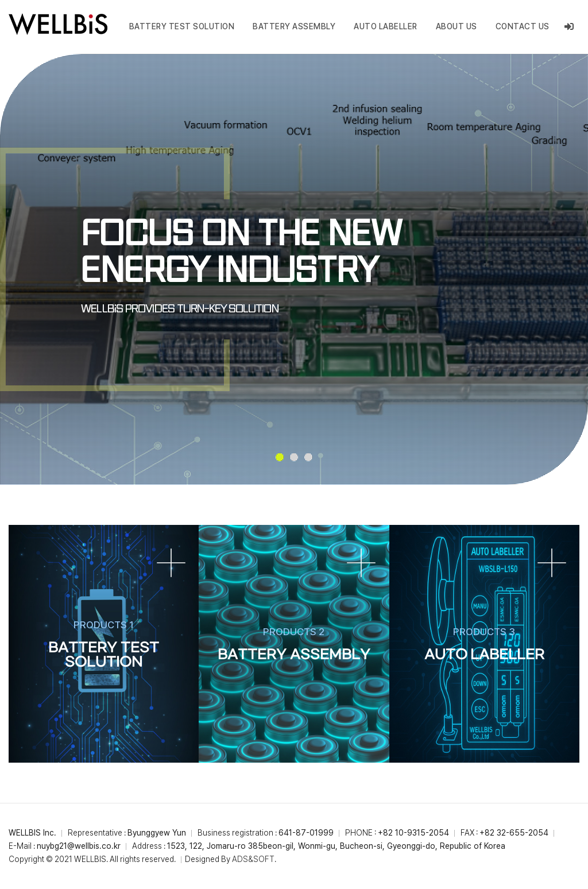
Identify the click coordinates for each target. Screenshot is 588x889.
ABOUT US (457, 26)
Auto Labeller (386, 26)
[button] (280, 457)
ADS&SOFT (253, 859)
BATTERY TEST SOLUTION (182, 26)
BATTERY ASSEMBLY (294, 26)
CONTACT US (523, 26)
